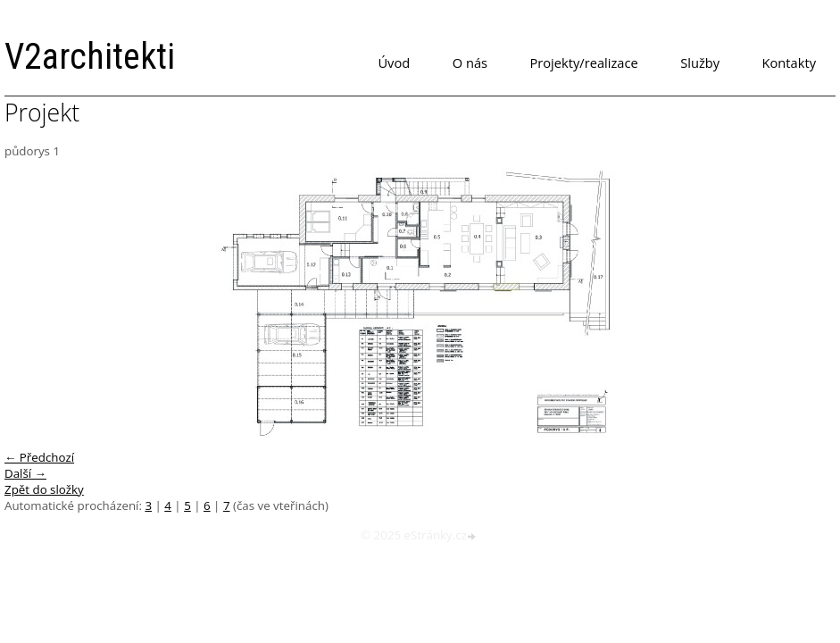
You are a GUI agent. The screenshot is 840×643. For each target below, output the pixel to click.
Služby (700, 63)
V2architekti (90, 57)
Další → (25, 473)
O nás (470, 63)
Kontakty (789, 63)
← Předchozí (39, 457)
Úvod (394, 63)
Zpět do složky (44, 489)
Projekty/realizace (584, 63)
